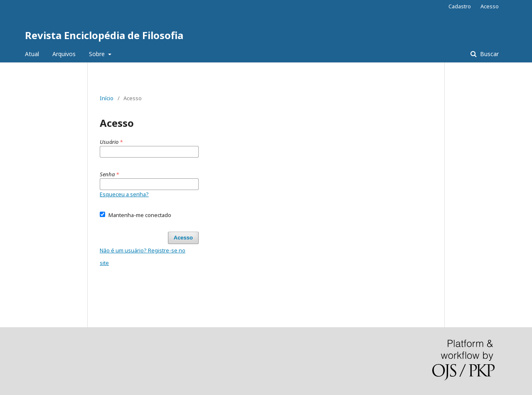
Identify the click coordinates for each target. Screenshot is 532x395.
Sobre (98, 54)
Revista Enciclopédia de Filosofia (104, 35)
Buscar (489, 54)
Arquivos (64, 54)
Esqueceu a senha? (124, 194)
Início (107, 98)
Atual (32, 54)
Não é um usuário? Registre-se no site (143, 257)
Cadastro (460, 6)
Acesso (490, 6)
